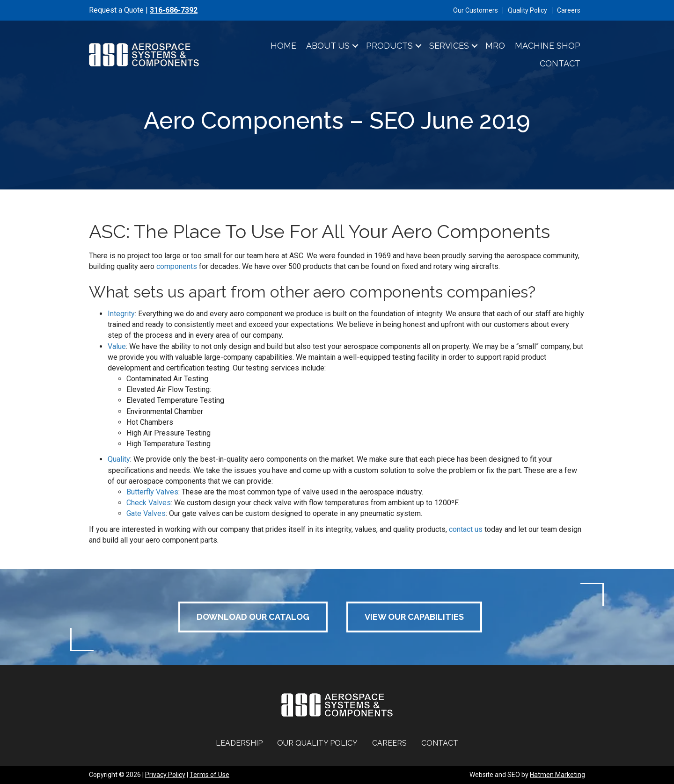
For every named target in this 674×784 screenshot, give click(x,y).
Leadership (239, 743)
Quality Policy (527, 10)
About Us (328, 46)
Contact (560, 63)
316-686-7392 (174, 10)
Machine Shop (548, 46)
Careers (569, 10)
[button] (355, 46)
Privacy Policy (165, 775)
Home (283, 46)
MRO (495, 46)
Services (449, 46)
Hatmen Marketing (557, 775)
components (177, 266)
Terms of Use (209, 775)
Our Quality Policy (317, 743)
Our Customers (476, 10)
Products (389, 46)
